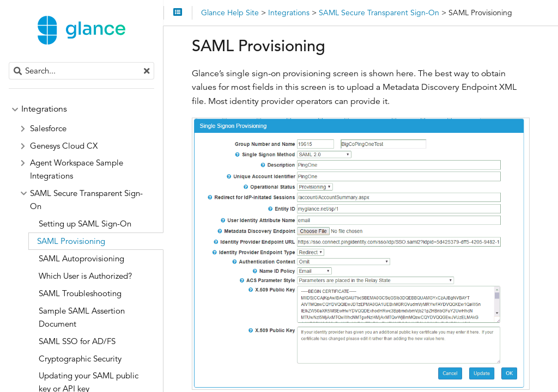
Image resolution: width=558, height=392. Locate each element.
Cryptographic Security (80, 359)
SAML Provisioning (71, 241)
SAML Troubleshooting (80, 293)
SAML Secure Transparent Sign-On (86, 200)
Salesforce (48, 128)
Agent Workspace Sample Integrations (77, 169)
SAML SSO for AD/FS (77, 341)
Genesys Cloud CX (64, 146)
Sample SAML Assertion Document (82, 317)
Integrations (44, 109)
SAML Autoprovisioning (81, 258)
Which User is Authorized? (85, 276)
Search (10, 62)
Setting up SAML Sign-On (85, 223)
